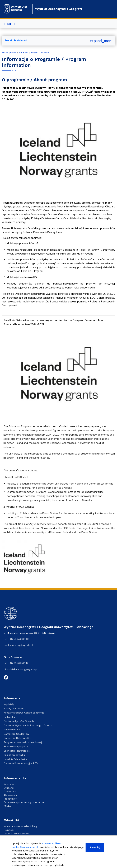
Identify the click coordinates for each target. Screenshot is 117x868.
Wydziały (9, 704)
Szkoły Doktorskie (14, 709)
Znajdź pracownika (14, 755)
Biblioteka (9, 717)
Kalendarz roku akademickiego (21, 826)
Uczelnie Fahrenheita (15, 759)
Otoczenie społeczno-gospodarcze (24, 802)
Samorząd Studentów (16, 734)
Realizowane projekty (16, 746)
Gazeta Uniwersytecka (17, 834)
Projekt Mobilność (40, 53)
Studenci (24, 53)
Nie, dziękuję (77, 848)
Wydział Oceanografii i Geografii (58, 9)
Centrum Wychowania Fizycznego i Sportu (28, 725)
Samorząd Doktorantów (18, 738)
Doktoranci (10, 791)
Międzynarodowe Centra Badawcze (24, 713)
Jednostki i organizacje (17, 751)
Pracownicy (10, 799)
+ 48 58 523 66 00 (19, 639)
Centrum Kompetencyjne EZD (21, 763)
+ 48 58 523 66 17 (18, 663)
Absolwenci (10, 795)
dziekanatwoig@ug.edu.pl (18, 645)
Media (7, 806)
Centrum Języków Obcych (19, 721)
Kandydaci (10, 784)
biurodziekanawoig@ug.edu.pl (21, 669)
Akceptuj (95, 848)
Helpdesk (9, 830)
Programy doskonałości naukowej (23, 742)
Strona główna (9, 53)
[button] (24, 562)
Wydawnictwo (12, 730)
